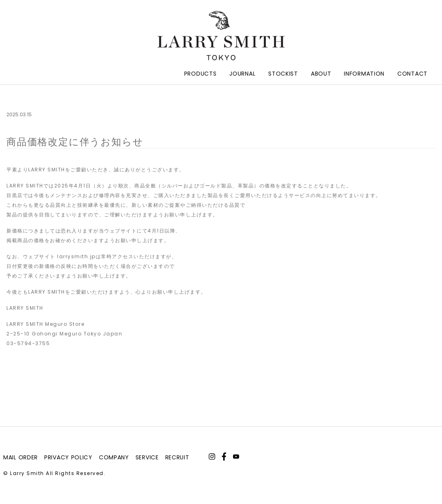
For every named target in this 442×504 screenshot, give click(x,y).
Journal (242, 74)
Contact (412, 74)
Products (200, 74)
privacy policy (68, 457)
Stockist (283, 74)
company (114, 457)
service (147, 457)
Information (364, 74)
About (321, 74)
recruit (177, 457)
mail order (21, 457)
